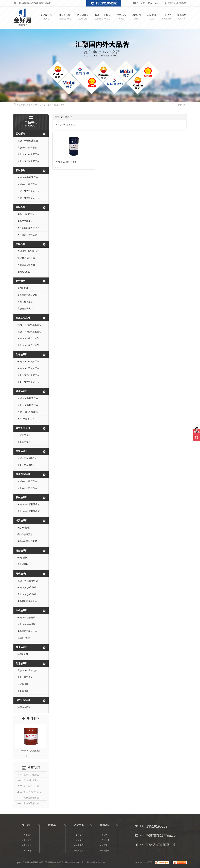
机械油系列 (22, 497)
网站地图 (91, 862)
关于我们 (167, 17)
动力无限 (148, 862)
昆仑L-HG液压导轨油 (67, 125)
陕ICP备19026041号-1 (75, 862)
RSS (150, 3)
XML (157, 3)
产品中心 (121, 17)
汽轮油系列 (22, 451)
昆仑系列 (47, 105)
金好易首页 (46, 17)
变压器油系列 (23, 474)
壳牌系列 (20, 244)
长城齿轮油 (83, 17)
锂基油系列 (22, 551)
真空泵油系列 (23, 428)
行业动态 (105, 840)
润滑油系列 (22, 521)
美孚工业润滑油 (103, 17)
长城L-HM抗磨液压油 (31, 751)
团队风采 (28, 851)
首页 (29, 105)
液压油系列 (22, 391)
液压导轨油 (59, 105)
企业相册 (28, 845)
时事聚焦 (105, 851)
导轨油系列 (22, 574)
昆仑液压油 (64, 17)
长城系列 (20, 170)
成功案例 (136, 17)
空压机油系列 (23, 318)
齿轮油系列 (22, 355)
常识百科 (105, 845)
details (58, 167)
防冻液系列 (22, 663)
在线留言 (141, 3)
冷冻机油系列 (23, 700)
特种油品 (20, 281)
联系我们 (182, 17)
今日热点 (105, 835)
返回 (182, 105)
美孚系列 (20, 207)
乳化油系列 (22, 647)
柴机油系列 (22, 611)
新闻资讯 (151, 17)
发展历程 (28, 840)
